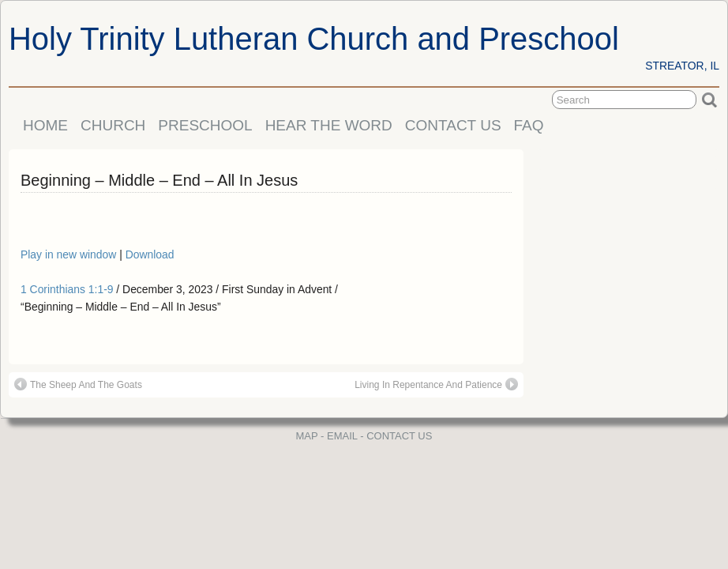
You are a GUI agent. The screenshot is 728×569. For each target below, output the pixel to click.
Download (150, 254)
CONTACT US (453, 125)
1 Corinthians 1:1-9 (67, 289)
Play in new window (70, 254)
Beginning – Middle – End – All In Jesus (159, 180)
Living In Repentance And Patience (436, 384)
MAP (307, 436)
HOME (45, 125)
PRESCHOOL (205, 125)
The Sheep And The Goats (78, 384)
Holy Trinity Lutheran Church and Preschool (314, 39)
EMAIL (342, 436)
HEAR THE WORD (329, 125)
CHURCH (113, 125)
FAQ (529, 125)
